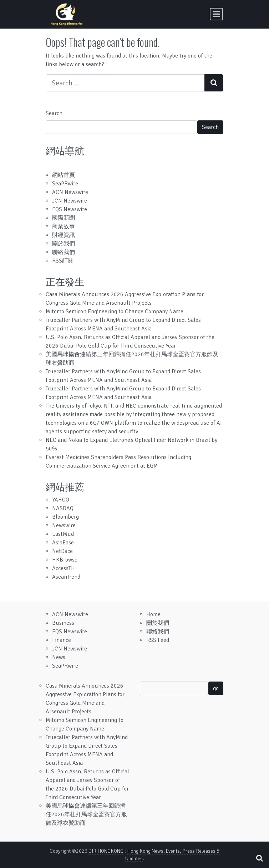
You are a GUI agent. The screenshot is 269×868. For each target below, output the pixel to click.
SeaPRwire (65, 184)
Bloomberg (65, 517)
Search (54, 113)
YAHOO (61, 500)
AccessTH (64, 568)
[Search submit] (214, 83)
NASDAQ (63, 508)
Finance (62, 640)
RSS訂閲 (63, 261)
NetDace (62, 551)
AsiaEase (63, 543)
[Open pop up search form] (259, 858)
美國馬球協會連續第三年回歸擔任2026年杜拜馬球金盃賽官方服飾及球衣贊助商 (86, 814)
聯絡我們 (64, 252)
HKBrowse (65, 560)
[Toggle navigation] (216, 14)
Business (63, 623)
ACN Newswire (70, 192)
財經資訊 (64, 235)
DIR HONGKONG (106, 851)
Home (153, 614)
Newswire (64, 525)
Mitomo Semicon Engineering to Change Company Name (115, 311)
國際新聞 (64, 218)
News (59, 657)
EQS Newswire (70, 209)
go (216, 688)
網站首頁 (64, 175)
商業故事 (64, 226)
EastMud (63, 534)
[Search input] (125, 83)
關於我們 (64, 244)
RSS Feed (158, 640)
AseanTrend (66, 577)
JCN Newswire (70, 201)
